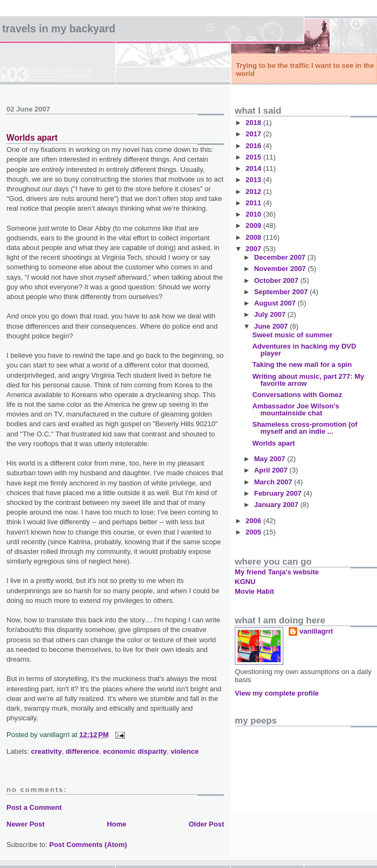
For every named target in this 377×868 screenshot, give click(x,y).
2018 (254, 123)
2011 (254, 203)
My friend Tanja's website (277, 572)
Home (116, 824)
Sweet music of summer (292, 335)
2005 (254, 532)
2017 (254, 134)
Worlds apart (32, 138)
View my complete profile (277, 693)
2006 (254, 521)
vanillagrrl (316, 631)
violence (185, 751)
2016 (254, 146)
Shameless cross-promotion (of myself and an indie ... (305, 428)
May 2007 (271, 459)
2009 (254, 225)
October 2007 (277, 280)
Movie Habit (254, 591)
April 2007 (272, 470)
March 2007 (274, 482)
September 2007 (282, 292)
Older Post (206, 824)
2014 (254, 168)
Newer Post (26, 824)
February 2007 (279, 493)
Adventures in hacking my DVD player (304, 350)
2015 (254, 157)
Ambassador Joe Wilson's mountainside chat (295, 409)
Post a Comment (34, 807)
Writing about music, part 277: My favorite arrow (308, 380)
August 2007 (276, 303)
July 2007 (271, 314)
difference (82, 751)
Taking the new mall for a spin (302, 364)
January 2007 (277, 505)
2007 (254, 249)
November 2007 (281, 269)
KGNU (245, 582)
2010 (254, 214)
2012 (254, 192)
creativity (47, 751)
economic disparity (135, 751)
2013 (254, 180)
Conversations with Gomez (297, 395)
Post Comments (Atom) (88, 845)
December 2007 (281, 257)
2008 (254, 237)
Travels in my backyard (59, 29)
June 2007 (272, 326)
